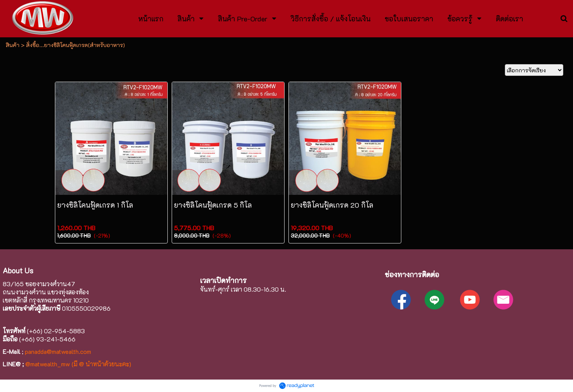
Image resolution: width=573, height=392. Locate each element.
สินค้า (13, 45)
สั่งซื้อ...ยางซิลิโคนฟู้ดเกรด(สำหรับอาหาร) (76, 45)
